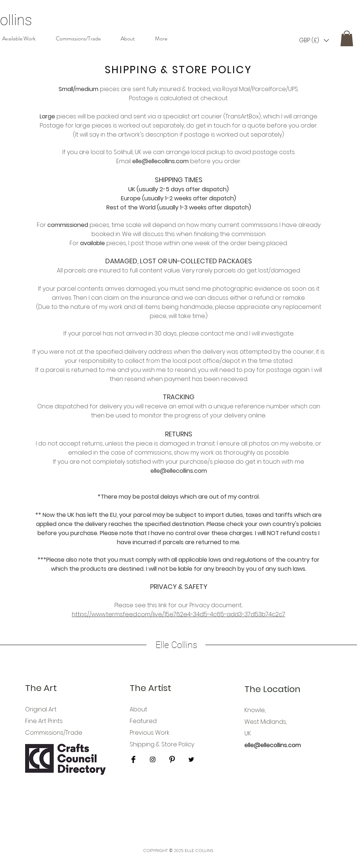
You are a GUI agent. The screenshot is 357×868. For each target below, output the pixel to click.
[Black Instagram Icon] (153, 759)
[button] (314, 40)
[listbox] (314, 40)
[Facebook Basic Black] (133, 759)
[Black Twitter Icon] (191, 759)
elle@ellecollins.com (160, 161)
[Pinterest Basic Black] (172, 759)
